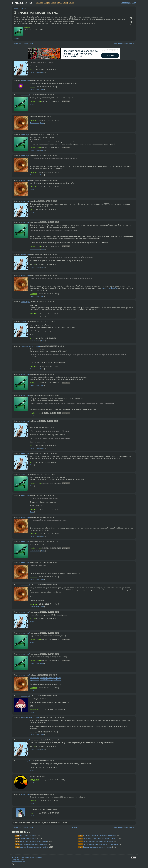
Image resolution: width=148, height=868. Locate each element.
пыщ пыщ (24, 321)
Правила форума (24, 857)
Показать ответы (35, 72)
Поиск (71, 3)
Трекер (66, 3)
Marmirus (33, 313)
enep (31, 813)
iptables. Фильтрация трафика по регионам (98, 841)
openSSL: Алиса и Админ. (25, 43)
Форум (60, 3)
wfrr (31, 70)
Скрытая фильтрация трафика (38, 13)
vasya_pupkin (34, 710)
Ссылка (16, 38)
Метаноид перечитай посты (30, 346)
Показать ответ (34, 90)
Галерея (47, 3)
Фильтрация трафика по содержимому (33, 841)
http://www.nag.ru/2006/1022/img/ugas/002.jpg (45, 678)
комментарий (25, 80)
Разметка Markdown (36, 857)
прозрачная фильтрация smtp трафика (34, 844)
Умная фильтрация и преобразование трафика (100, 836)
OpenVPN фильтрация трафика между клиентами (101, 844)
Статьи (53, 3)
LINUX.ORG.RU (23, 3)
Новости (40, 3)
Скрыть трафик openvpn (28, 838)
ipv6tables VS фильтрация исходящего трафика (100, 838)
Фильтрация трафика (27, 836)
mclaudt (32, 87)
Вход (134, 3)
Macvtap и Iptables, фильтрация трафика (34, 847)
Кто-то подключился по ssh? (123, 43)
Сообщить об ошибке (18, 859)
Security (23, 9)
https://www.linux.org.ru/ (18, 861)
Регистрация (126, 3)
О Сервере (15, 857)
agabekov (33, 801)
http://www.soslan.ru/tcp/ (110, 288)
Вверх (134, 858)
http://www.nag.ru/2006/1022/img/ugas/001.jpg (45, 680)
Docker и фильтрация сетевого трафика (97, 847)
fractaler (27, 28)
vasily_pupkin (34, 780)
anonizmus (33, 120)
